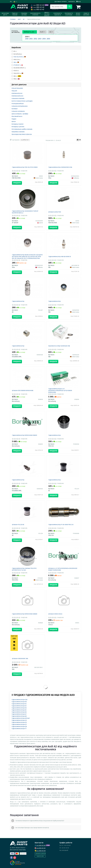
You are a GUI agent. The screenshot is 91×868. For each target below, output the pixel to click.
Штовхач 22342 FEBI (55, 212)
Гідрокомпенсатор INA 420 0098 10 (60, 257)
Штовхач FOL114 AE (18, 525)
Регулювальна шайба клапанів (22, 129)
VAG (16, 76)
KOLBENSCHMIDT (19, 68)
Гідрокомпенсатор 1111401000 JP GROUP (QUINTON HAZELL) (25, 212)
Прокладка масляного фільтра (22, 134)
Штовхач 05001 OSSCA (55, 614)
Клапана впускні (17, 93)
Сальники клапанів (18, 98)
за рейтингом (25, 140)
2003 (39, 39)
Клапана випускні (17, 96)
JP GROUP (18, 65)
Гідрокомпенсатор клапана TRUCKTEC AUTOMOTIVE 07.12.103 (24, 569)
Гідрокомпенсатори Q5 (19, 722)
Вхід (79, 2)
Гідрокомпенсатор (18, 301)
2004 (44, 39)
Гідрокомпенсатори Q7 (19, 724)
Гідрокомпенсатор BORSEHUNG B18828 (25, 614)
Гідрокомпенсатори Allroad (21, 718)
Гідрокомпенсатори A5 (19, 710)
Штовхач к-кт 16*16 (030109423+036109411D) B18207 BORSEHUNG (63, 569)
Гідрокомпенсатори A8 (19, 716)
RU (11, 2)
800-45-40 (38, 5)
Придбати (17, 183)
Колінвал (15, 109)
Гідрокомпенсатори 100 (19, 700)
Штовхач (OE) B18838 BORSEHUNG (23, 391)
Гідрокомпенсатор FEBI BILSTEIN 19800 (25, 167)
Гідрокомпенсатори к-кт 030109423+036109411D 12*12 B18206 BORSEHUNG (60, 391)
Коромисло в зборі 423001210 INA (59, 346)
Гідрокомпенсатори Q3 (19, 720)
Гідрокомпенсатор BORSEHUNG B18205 (25, 435)
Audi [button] (41, 32)
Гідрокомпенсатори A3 (19, 706)
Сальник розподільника (20, 106)
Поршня (14, 91)
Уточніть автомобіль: (16, 32)
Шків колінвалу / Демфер (20, 114)
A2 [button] (49, 32)
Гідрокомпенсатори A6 (19, 712)
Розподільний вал (18, 104)
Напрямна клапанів (18, 132)
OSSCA (15, 71)
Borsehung (17, 54)
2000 (27, 39)
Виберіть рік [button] (29, 32)
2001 (31, 39)
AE (14, 51)
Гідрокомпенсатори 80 (19, 702)
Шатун (14, 122)
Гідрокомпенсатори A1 (19, 704)
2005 (48, 39)
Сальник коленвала (18, 111)
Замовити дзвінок (40, 853)
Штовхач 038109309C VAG (20, 659)
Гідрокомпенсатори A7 (19, 714)
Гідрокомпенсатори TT (19, 729)
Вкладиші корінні (17, 124)
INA (16, 62)
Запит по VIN (40, 856)
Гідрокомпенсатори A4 (19, 708)
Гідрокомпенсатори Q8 (19, 727)
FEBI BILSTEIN (20, 57)
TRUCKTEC (17, 73)
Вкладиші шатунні (18, 127)
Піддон (14, 119)
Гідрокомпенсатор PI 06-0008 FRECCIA (61, 525)
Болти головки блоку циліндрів (22, 101)
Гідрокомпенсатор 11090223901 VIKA (60, 167)
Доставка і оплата (61, 2)
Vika (16, 79)
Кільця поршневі (17, 88)
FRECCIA (16, 60)
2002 (35, 39)
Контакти (71, 2)
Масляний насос (17, 116)
